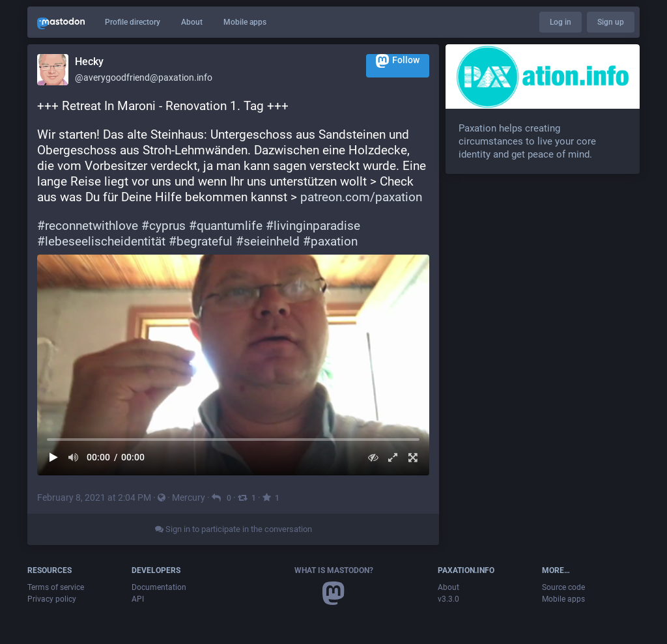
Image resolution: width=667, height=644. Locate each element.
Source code (563, 587)
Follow (398, 61)
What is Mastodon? (334, 570)
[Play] (54, 457)
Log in (561, 22)
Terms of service (56, 587)
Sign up (611, 22)
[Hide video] (373, 457)
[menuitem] (233, 365)
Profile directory (133, 22)
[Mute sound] (74, 457)
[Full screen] (413, 457)
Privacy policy (52, 599)
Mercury (189, 497)
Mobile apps (245, 22)
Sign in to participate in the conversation (234, 529)
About (192, 22)
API (138, 599)
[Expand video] (393, 457)
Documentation (159, 587)
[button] (233, 365)
